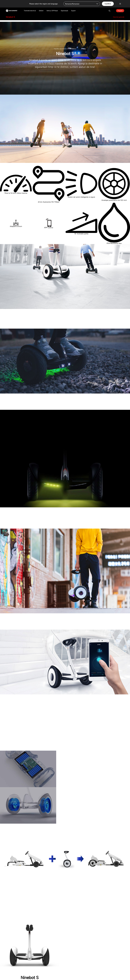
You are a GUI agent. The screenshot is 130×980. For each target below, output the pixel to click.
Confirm (108, 4)
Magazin (120, 11)
